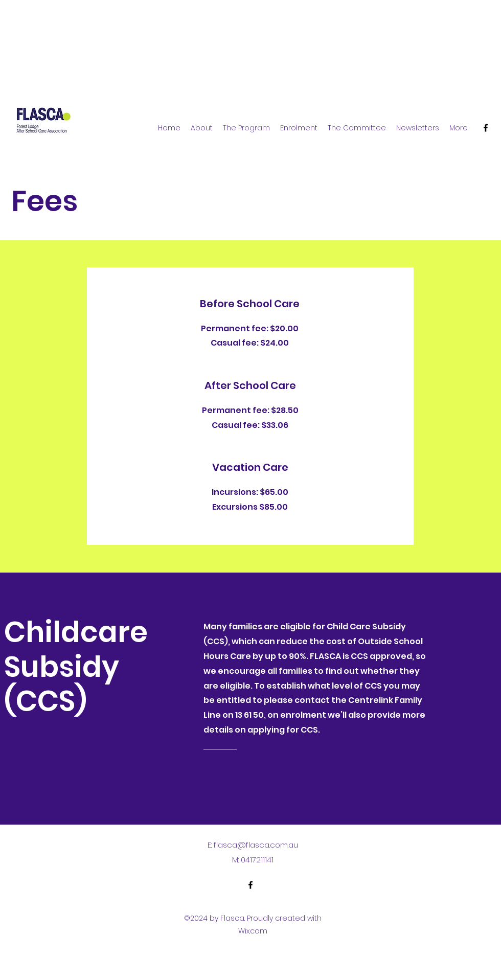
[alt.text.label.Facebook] (486, 128)
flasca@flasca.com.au (256, 845)
